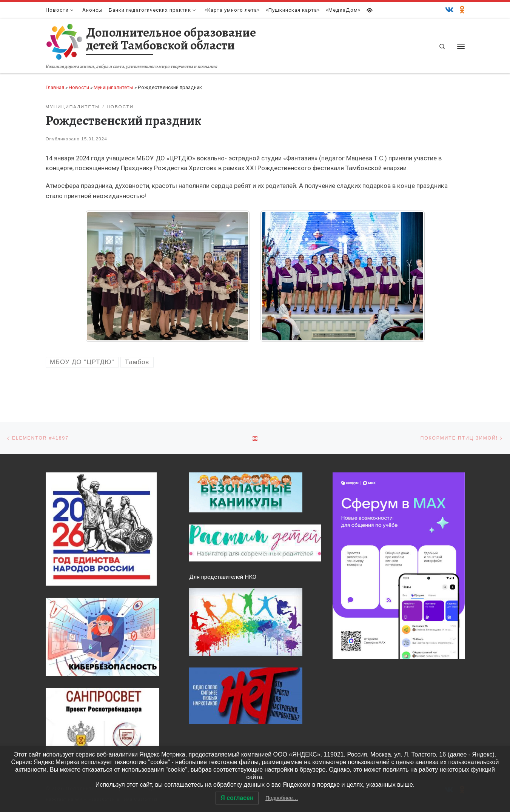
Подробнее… (282, 798)
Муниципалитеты (113, 87)
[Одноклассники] (462, 10)
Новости (79, 87)
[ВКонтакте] (449, 10)
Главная (55, 87)
